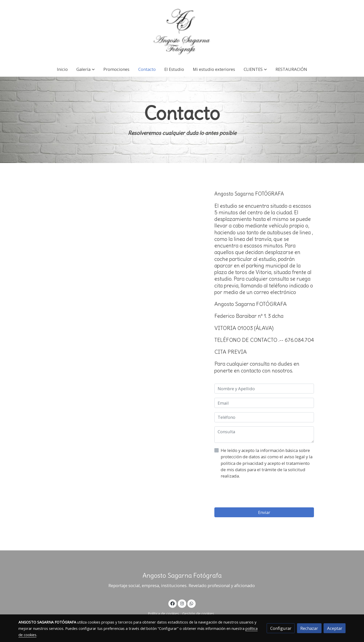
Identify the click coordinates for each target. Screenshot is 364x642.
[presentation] (253, 493)
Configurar (281, 628)
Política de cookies (163, 613)
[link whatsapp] (192, 603)
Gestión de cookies (198, 613)
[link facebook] (173, 603)
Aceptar (335, 628)
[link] (182, 31)
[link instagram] (182, 603)
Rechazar (309, 628)
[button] (86, 69)
